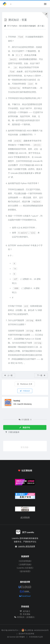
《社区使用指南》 (25, 561)
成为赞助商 (25, 517)
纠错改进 (25, 391)
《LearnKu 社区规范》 (25, 568)
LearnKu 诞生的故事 (27, 546)
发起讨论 (25, 427)
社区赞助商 (25, 470)
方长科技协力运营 (36, 637)
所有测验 (25, 614)
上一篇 (8, 375)
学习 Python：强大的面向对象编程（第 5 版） (25, 26)
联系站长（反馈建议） (25, 617)
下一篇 (41, 375)
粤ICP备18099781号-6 (10, 630)
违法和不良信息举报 (26, 634)
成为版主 (25, 611)
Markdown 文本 (25, 384)
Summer (13, 637)
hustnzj (17, 401)
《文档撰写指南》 (25, 565)
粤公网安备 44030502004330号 (35, 630)
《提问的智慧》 (25, 571)
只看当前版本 (12, 432)
